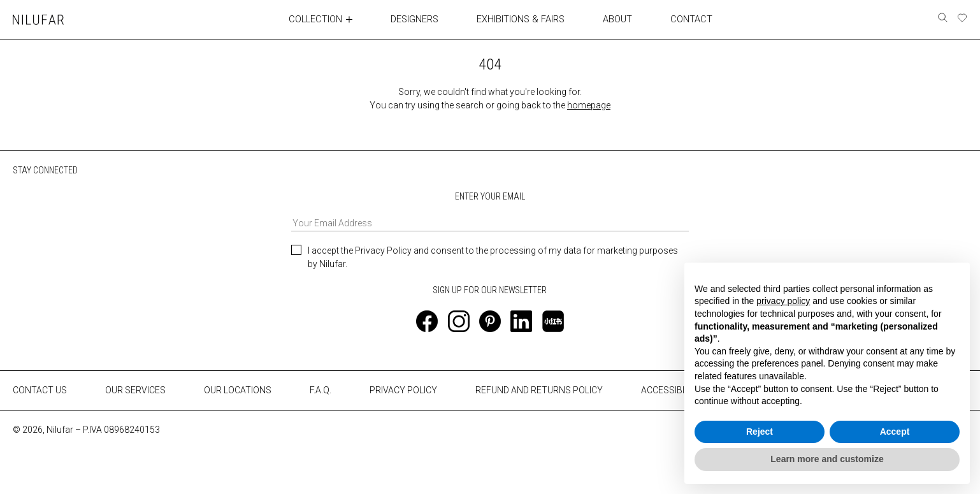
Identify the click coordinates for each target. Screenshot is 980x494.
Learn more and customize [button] (827, 459)
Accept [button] (895, 432)
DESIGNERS (416, 19)
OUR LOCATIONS (238, 390)
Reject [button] (760, 432)
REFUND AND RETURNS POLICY (539, 390)
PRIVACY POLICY (403, 390)
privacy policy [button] (783, 301)
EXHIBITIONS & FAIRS (522, 19)
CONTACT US (40, 390)
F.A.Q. (321, 390)
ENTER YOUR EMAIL (490, 211)
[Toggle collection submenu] (351, 19)
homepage (589, 105)
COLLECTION (317, 19)
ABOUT (617, 19)
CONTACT (691, 19)
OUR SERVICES (135, 390)
